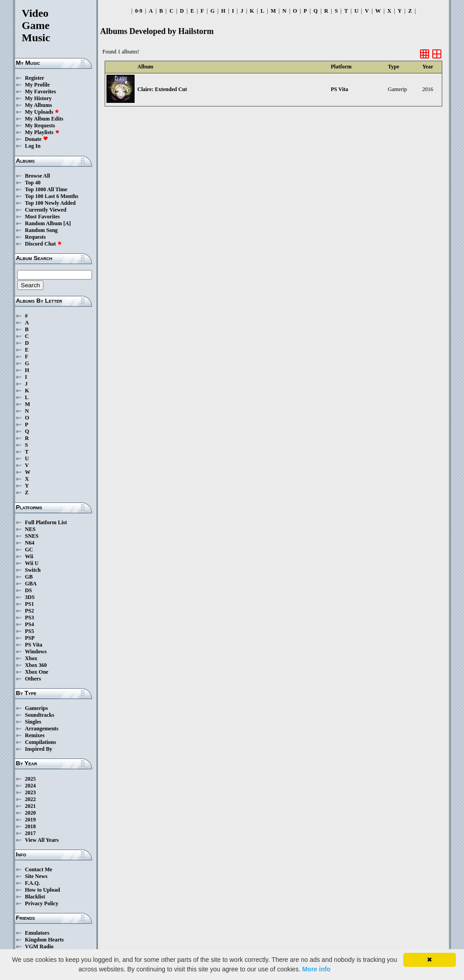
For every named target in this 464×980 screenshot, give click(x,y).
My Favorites (40, 92)
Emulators (37, 933)
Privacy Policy (42, 903)
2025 (30, 779)
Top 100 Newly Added (50, 203)
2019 (30, 820)
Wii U (32, 563)
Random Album (43, 223)
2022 (30, 799)
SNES (32, 536)
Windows (36, 652)
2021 (30, 806)
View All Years (42, 840)
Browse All (37, 176)
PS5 (29, 631)
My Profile (37, 85)
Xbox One (37, 672)
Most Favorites (42, 217)
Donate (36, 139)
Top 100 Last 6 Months (52, 196)
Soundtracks (40, 715)
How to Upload (42, 890)
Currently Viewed (46, 210)
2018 (30, 826)
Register (35, 78)
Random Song (41, 230)
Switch (33, 570)
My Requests (40, 126)
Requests (35, 237)
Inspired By (39, 749)
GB (29, 577)
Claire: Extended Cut (162, 89)
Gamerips (36, 708)
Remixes (35, 735)
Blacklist (35, 897)
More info (317, 969)
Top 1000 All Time (46, 189)
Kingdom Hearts (44, 940)
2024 (30, 786)
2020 (30, 813)
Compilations (41, 742)
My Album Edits (44, 119)
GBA (31, 584)
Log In (33, 146)
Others (33, 679)
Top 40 (33, 183)
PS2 (29, 611)
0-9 (139, 11)
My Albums (39, 105)
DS (28, 590)
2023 (30, 792)
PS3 (29, 618)
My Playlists (42, 132)
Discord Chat (43, 244)
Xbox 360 (36, 665)
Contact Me (39, 869)
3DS (30, 597)
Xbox (31, 658)
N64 (30, 543)
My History (38, 98)
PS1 (29, 604)
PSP (30, 638)
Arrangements (42, 729)
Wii (29, 556)
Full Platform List (46, 522)
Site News (36, 876)
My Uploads (42, 112)
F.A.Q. (32, 883)
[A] (67, 223)
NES (30, 529)
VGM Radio (39, 946)
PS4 (29, 624)
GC (29, 550)
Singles (33, 722)
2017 (30, 833)
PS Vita (34, 645)
